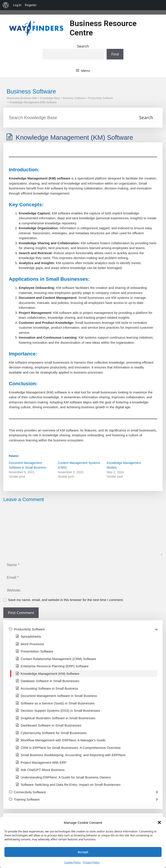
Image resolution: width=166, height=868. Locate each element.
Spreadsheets (31, 636)
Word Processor (33, 644)
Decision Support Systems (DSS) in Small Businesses (60, 711)
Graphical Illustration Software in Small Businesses (58, 718)
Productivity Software (101, 98)
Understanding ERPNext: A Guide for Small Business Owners (66, 777)
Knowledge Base (50, 98)
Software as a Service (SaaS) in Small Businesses (58, 703)
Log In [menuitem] (17, 5)
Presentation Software (37, 651)
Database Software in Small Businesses (50, 681)
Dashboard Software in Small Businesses (51, 725)
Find (115, 54)
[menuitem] (6, 5)
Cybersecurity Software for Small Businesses (54, 733)
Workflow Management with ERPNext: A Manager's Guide (63, 740)
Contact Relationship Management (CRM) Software (58, 659)
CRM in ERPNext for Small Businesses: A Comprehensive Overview (71, 748)
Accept (83, 852)
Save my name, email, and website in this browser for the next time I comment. (66, 600)
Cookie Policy (72, 862)
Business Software (74, 98)
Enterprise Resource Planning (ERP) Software (55, 666)
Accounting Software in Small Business (49, 688)
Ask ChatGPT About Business (43, 770)
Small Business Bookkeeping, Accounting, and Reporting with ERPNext (73, 755)
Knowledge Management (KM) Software (33, 102)
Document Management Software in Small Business (59, 696)
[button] (159, 822)
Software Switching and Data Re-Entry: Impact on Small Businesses (71, 785)
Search (83, 46)
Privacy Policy (91, 862)
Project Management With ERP (44, 762)
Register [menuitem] (31, 5)
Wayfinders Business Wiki (22, 98)
